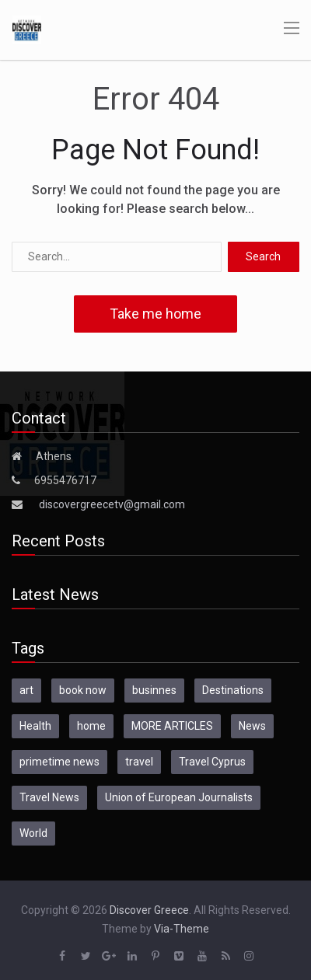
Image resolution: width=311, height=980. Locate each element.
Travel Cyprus (212, 762)
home (91, 726)
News (252, 726)
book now (83, 690)
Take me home (155, 314)
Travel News (49, 797)
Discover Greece (149, 910)
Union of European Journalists (179, 797)
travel (139, 762)
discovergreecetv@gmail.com (112, 504)
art (26, 690)
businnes (154, 690)
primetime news (59, 762)
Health (35, 726)
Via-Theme (182, 929)
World (33, 833)
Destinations (233, 690)
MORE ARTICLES (172, 726)
